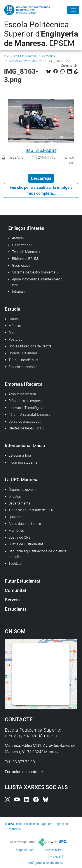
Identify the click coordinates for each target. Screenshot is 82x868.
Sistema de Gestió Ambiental (34, 272)
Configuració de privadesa (45, 863)
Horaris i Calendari (23, 353)
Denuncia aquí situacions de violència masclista (38, 554)
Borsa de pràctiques (24, 421)
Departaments (19, 503)
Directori (15, 497)
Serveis (12, 600)
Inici (7, 56)
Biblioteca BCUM (25, 259)
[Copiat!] (76, 72)
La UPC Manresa (25, 56)
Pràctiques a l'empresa (26, 401)
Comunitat (16, 590)
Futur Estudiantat (23, 581)
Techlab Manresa (25, 252)
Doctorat (15, 333)
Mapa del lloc (25, 850)
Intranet (18, 292)
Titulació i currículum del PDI (31, 510)
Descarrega (41, 178)
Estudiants (16, 609)
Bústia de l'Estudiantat (26, 544)
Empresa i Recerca (24, 384)
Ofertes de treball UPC (25, 428)
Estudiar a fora (20, 455)
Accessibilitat (54, 850)
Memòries (48, 56)
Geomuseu (20, 266)
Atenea (17, 238)
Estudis (12, 309)
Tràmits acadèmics (23, 360)
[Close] (73, 10)
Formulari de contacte (24, 772)
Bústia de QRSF (20, 537)
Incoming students (23, 462)
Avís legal (55, 856)
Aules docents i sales (25, 524)
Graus (13, 319)
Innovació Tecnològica (26, 408)
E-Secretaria (21, 245)
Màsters (15, 326)
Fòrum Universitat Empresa (30, 415)
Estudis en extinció (23, 367)
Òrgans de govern (22, 490)
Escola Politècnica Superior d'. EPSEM (41, 34)
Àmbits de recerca (22, 394)
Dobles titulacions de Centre (30, 346)
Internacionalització (25, 445)
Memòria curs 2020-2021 (26, 61)
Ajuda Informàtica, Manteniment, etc (37, 282)
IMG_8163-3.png (41, 150)
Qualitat (15, 517)
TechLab (15, 564)
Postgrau (16, 339)
